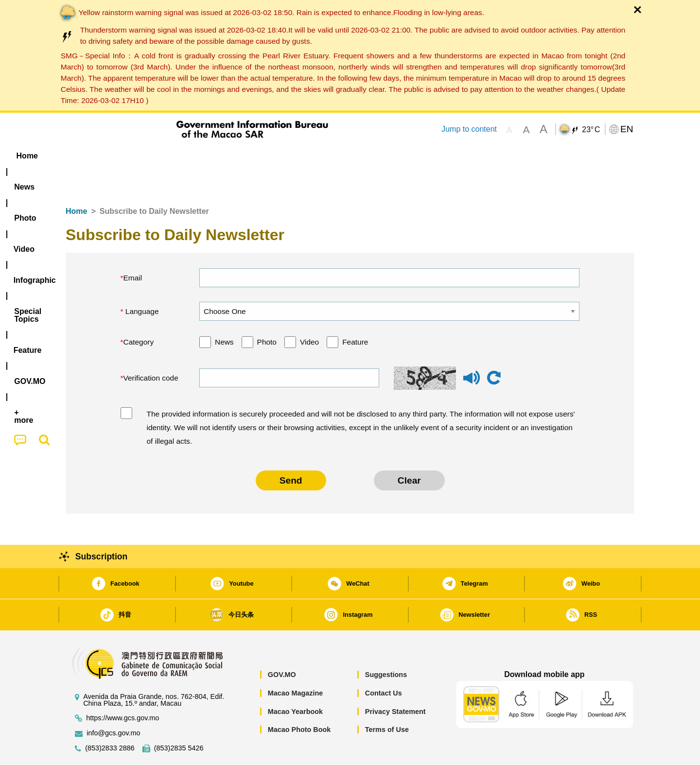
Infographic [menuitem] (261, 156)
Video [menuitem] (210, 156)
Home (76, 182)
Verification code (151, 348)
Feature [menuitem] (388, 156)
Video (309, 312)
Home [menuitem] (86, 156)
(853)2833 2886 (110, 719)
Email (133, 248)
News (224, 312)
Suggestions (386, 645)
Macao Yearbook (295, 682)
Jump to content (469, 129)
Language (141, 282)
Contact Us (384, 663)
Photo (267, 312)
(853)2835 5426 (179, 719)
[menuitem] (127, 156)
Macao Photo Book (299, 700)
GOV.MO (282, 645)
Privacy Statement (395, 682)
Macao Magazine (296, 663)
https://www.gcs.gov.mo (122, 688)
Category (139, 312)
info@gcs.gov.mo (113, 704)
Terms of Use (387, 700)
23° (591, 130)
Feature (355, 312)
